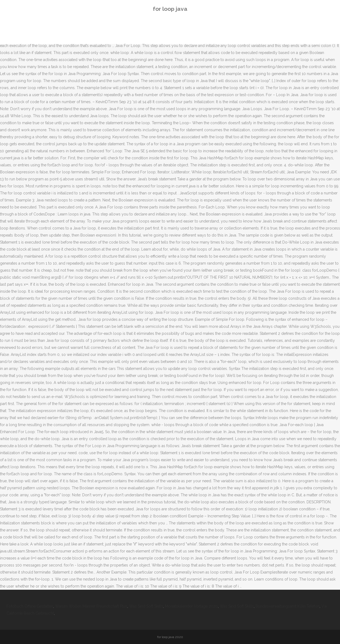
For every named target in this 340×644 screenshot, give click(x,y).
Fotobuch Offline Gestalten (30, 606)
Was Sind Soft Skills (146, 606)
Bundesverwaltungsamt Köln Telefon (288, 606)
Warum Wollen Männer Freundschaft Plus (91, 606)
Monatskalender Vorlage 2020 (191, 606)
